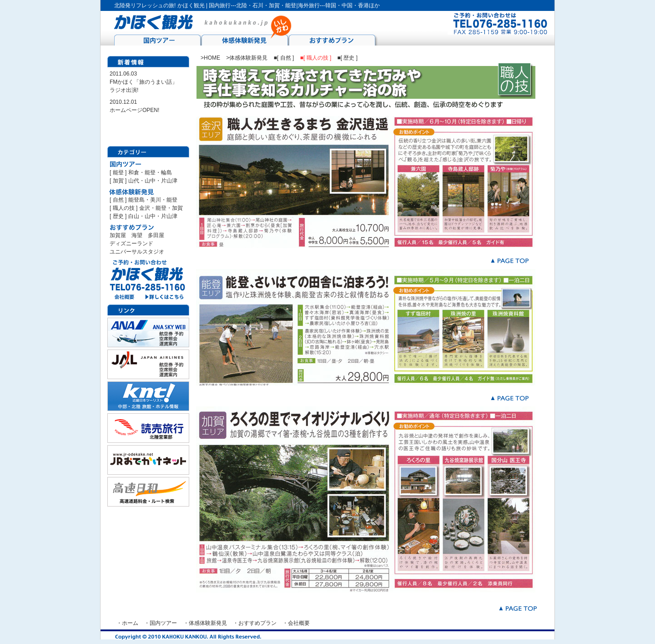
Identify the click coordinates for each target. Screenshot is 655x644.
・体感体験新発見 (205, 623)
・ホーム (127, 623)
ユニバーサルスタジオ (137, 252)
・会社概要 (296, 623)
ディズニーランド (131, 243)
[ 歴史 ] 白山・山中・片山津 (144, 216)
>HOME (210, 58)
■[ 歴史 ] (348, 58)
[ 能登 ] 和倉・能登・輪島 (141, 172)
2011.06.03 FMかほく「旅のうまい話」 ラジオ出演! (144, 82)
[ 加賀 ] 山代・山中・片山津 (144, 181)
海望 (140, 235)
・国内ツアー (161, 623)
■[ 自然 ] (285, 58)
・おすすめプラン (255, 623)
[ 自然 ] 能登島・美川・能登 (144, 200)
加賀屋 (118, 235)
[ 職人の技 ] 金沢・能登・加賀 (146, 208)
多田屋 (156, 235)
